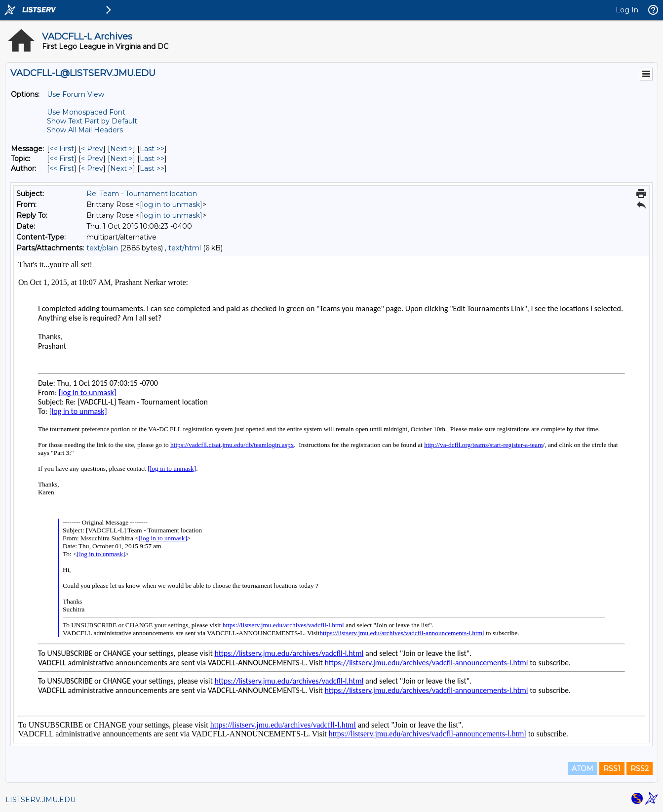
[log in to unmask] (171, 204)
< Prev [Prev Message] (92, 149)
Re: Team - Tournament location (142, 194)
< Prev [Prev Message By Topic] (92, 159)
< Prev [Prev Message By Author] (92, 168)
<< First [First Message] (62, 149)
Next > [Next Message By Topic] (121, 159)
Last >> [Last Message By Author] (152, 168)
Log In (627, 10)
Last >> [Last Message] (152, 149)
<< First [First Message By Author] (62, 168)
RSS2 (640, 769)
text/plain (102, 248)
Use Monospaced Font (86, 112)
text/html (185, 248)
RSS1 (612, 769)
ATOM (583, 769)
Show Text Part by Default (92, 121)
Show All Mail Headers (85, 130)
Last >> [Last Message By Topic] (152, 159)
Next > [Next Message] (121, 149)
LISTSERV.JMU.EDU (40, 800)
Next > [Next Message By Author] (121, 168)
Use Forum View (76, 94)
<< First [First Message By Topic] (62, 159)
